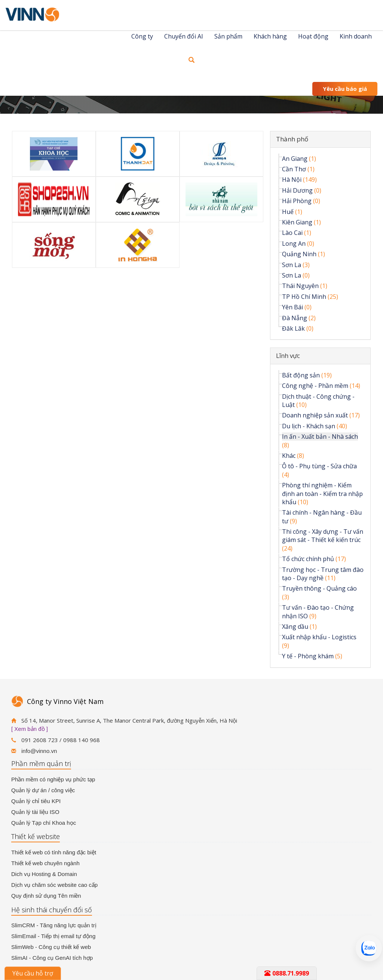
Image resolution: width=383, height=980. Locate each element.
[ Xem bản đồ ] (30, 729)
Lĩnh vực (288, 356)
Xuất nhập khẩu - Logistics (319, 637)
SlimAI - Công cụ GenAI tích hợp (52, 958)
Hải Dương (297, 190)
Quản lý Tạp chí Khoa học (44, 823)
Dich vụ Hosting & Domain (44, 874)
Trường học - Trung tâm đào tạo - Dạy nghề (323, 574)
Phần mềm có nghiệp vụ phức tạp (53, 779)
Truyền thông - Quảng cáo (319, 588)
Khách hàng (270, 36)
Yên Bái (292, 307)
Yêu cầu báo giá (345, 89)
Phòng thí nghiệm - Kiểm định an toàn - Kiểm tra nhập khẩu (322, 494)
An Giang (295, 159)
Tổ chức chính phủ (308, 559)
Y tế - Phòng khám (308, 656)
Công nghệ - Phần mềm (315, 386)
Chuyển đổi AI (184, 36)
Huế (288, 212)
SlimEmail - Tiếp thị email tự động (53, 936)
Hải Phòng (297, 201)
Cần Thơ (294, 169)
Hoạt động (313, 36)
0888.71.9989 (287, 973)
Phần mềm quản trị (41, 763)
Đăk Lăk (293, 328)
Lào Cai (292, 233)
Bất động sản (301, 375)
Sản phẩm (228, 36)
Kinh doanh (356, 36)
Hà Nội (292, 180)
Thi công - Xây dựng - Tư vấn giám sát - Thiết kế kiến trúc (323, 536)
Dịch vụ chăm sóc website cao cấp (54, 885)
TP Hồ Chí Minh (304, 297)
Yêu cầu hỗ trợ (33, 973)
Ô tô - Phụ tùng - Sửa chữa (319, 466)
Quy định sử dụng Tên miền (46, 896)
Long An (294, 244)
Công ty (142, 36)
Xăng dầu (295, 627)
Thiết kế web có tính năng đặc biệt (54, 852)
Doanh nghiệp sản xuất (315, 415)
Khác (289, 456)
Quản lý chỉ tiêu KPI (36, 801)
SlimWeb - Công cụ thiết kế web (51, 947)
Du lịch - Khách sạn (309, 426)
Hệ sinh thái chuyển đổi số (52, 910)
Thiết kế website (36, 836)
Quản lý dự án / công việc (43, 790)
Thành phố (292, 139)
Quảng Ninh (299, 254)
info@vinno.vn (39, 751)
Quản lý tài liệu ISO (35, 812)
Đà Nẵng (295, 318)
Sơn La (292, 265)
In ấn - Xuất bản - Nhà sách (320, 437)
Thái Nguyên (300, 286)
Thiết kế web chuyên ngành (45, 863)
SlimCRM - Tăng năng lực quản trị (54, 925)
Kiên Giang (297, 222)
